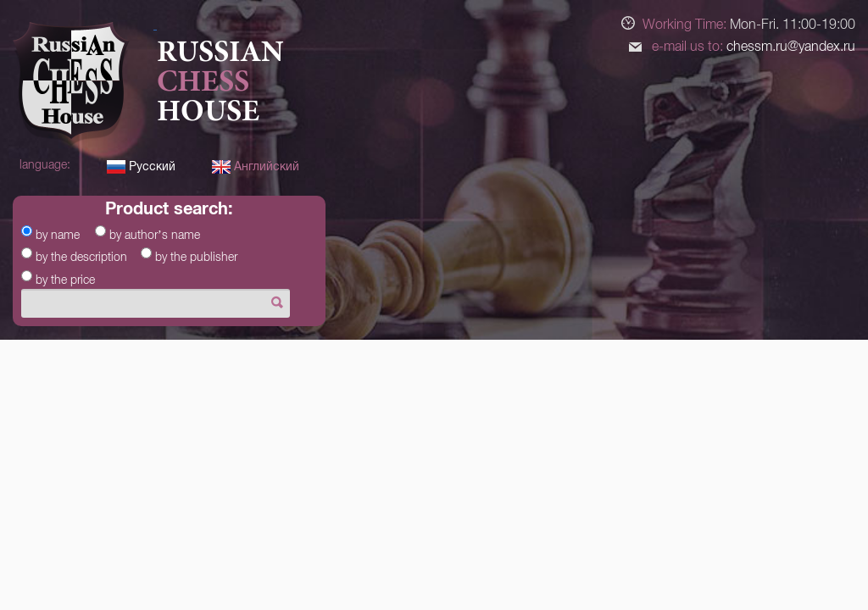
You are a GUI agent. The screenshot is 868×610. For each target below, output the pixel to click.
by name (58, 235)
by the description (81, 257)
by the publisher (196, 257)
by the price (65, 280)
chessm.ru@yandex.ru (791, 46)
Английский (256, 166)
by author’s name (155, 235)
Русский (141, 166)
